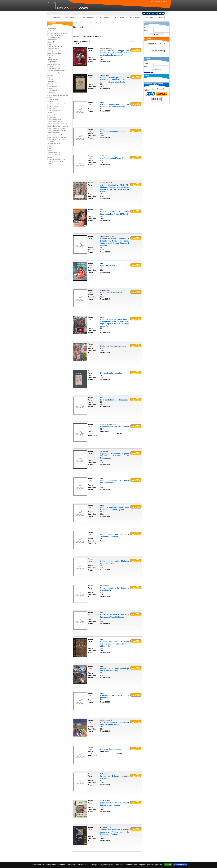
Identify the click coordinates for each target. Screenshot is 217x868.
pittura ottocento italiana (56, 135)
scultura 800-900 (54, 155)
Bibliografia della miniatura (111, 292)
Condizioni (120, 18)
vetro (50, 164)
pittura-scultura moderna (57, 139)
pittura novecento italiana (57, 128)
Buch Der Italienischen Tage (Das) (114, 400)
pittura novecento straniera (57, 130)
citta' (50, 57)
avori (50, 44)
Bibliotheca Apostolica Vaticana (113, 346)
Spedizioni (104, 18)
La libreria (56, 18)
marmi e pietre (53, 99)
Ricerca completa (148, 72)
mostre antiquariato (55, 111)
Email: (146, 31)
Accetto (168, 865)
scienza (51, 150)
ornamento (52, 117)
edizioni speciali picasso (56, 73)
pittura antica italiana (55, 119)
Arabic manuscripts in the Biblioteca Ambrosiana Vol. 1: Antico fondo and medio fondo (115, 80)
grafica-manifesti (54, 91)
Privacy (158, 1)
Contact (163, 1)
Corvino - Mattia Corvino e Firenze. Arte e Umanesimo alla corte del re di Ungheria (115, 644)
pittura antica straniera (56, 122)
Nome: (146, 28)
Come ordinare (88, 18)
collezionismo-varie (55, 64)
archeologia (52, 29)
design (50, 66)
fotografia (51, 82)
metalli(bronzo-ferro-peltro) (57, 104)
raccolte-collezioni (54, 144)
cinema (51, 55)
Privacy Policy (180, 865)
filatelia (51, 79)
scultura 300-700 (54, 153)
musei (50, 113)
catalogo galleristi (54, 51)
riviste (50, 146)
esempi (51, 77)
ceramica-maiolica (54, 53)
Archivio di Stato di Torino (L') (112, 158)
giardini (51, 88)
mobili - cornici (53, 106)
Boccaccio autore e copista (111, 373)
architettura (52, 31)
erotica (51, 75)
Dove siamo (135, 18)
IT (167, 1)
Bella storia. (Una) (107, 266)
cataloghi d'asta (53, 49)
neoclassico (52, 115)
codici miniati (53, 60)
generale (53, 62)
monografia (52, 108)
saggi (50, 148)
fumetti (51, 84)
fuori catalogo (53, 86)
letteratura (52, 93)
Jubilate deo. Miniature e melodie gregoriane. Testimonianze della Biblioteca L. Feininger (115, 832)
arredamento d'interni (55, 35)
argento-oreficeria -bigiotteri (58, 33)
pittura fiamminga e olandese (58, 126)
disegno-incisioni (54, 68)
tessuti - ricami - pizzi (55, 161)
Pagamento (71, 18)
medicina (51, 102)
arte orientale (53, 40)
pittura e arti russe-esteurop (58, 124)
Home (153, 1)
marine (51, 97)
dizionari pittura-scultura (56, 71)
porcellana (52, 142)
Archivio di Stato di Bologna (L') (113, 131)
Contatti (150, 18)
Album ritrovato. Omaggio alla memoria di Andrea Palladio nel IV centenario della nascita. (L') (115, 53)
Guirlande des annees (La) (111, 749)
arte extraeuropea (54, 38)
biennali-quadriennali (55, 46)
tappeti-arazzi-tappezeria (57, 159)
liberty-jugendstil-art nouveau (58, 95)
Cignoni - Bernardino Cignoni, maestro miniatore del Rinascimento (115, 456)
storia (50, 157)
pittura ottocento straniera (57, 137)
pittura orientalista (54, 133)
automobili (52, 42)
